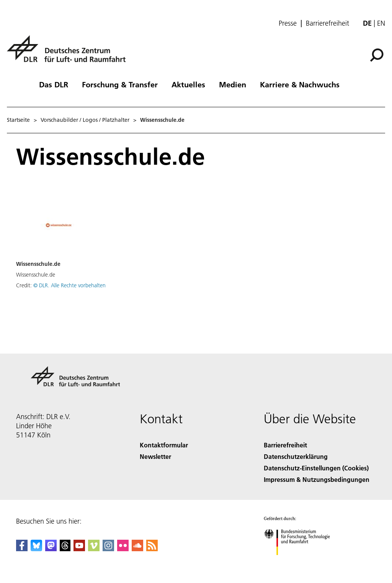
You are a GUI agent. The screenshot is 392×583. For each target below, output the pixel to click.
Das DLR (54, 84)
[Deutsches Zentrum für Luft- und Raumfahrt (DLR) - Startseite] (69, 53)
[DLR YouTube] (79, 549)
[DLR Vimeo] (94, 549)
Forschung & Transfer (120, 84)
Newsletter (155, 456)
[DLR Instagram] (108, 549)
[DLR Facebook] (22, 549)
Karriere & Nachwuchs (300, 84)
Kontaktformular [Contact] (164, 445)
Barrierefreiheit (327, 23)
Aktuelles (188, 84)
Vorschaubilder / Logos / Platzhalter (85, 120)
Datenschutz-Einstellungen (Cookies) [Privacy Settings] (316, 468)
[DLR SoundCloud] (137, 549)
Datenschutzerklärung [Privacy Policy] (296, 456)
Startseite (18, 120)
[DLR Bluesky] (36, 549)
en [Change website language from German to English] (381, 23)
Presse (288, 23)
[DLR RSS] (152, 549)
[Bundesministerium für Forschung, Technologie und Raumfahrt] (301, 562)
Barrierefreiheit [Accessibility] (285, 445)
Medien (233, 84)
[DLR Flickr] (123, 549)
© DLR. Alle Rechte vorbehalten (69, 285)
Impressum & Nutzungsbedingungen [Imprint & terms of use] (317, 479)
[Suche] (377, 55)
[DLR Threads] (65, 549)
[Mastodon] (51, 549)
